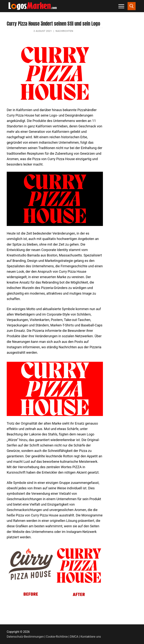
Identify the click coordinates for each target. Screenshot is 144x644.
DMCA (74, 637)
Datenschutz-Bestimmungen (25, 637)
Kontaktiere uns (91, 637)
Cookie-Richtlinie (57, 637)
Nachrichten (64, 31)
